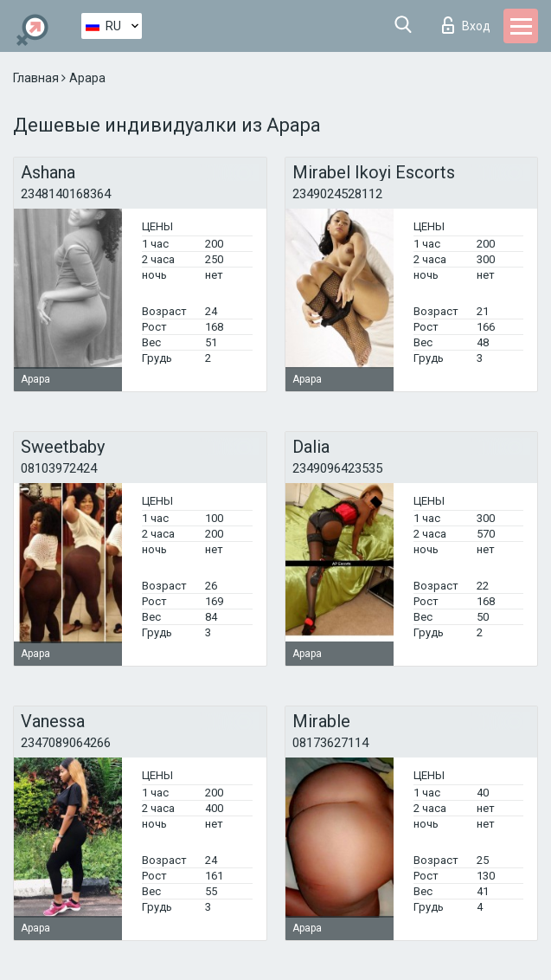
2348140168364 (66, 194)
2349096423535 (337, 468)
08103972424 (59, 468)
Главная (37, 78)
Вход (466, 25)
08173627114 (330, 743)
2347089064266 (66, 743)
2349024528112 (337, 194)
